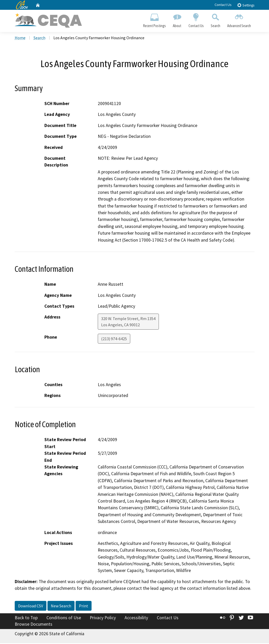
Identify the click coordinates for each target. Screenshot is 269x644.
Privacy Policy (103, 618)
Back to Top (26, 618)
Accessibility (136, 618)
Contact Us (223, 5)
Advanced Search (239, 20)
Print (84, 606)
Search (215, 20)
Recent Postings (155, 20)
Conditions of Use (64, 618)
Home (20, 38)
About (177, 20)
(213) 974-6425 (114, 339)
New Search (61, 606)
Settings (246, 5)
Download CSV (31, 606)
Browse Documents (34, 625)
